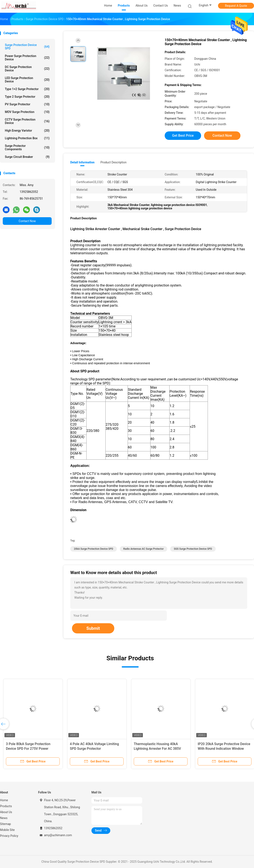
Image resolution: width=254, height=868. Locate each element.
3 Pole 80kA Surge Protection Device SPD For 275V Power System (28, 749)
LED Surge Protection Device (27, 80)
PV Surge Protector (27, 104)
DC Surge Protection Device (27, 69)
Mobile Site (7, 830)
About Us (6, 812)
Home (4, 800)
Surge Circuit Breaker (27, 157)
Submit (93, 628)
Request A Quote (236, 6)
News (4, 818)
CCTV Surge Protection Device (27, 121)
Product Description (113, 162)
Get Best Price (183, 136)
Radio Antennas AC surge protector (144, 549)
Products (6, 806)
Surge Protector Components (27, 147)
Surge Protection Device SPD (27, 47)
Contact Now (27, 221)
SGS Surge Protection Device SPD (193, 549)
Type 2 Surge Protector (27, 97)
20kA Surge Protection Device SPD (94, 549)
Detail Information (82, 162)
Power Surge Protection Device (27, 58)
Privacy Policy (9, 836)
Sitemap (5, 824)
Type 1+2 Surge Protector (27, 89)
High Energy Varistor (27, 131)
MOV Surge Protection (27, 112)
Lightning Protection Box (27, 138)
